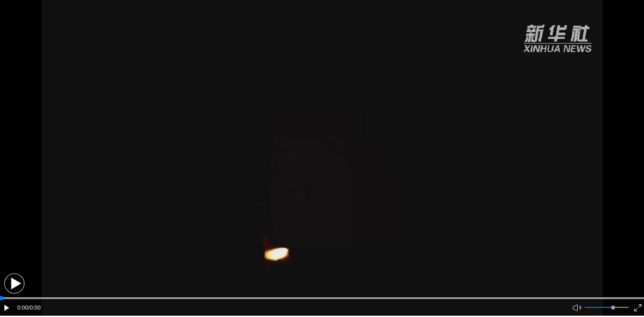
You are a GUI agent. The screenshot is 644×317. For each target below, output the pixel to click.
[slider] (613, 308)
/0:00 (34, 308)
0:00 (23, 308)
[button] (14, 283)
